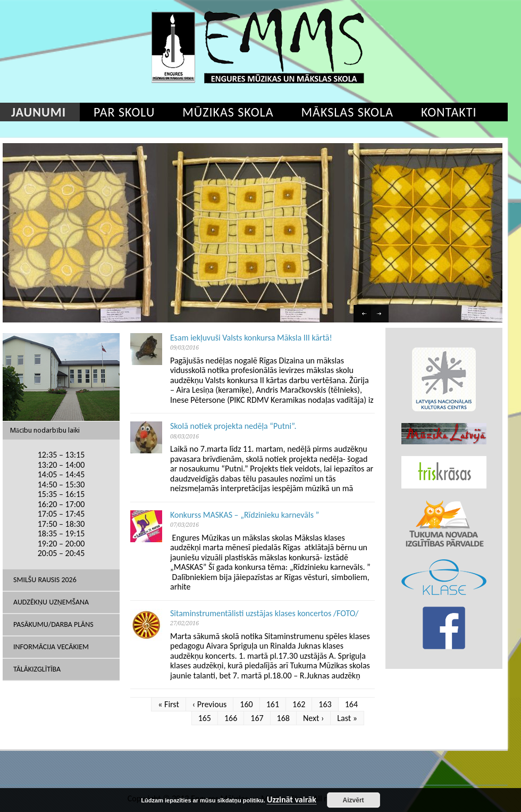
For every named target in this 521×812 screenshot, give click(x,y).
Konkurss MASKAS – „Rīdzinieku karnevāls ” (245, 515)
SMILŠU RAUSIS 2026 (45, 580)
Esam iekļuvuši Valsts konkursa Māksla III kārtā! (251, 338)
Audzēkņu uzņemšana (51, 602)
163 (325, 704)
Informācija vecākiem (51, 647)
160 (246, 704)
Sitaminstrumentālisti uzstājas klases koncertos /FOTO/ (264, 613)
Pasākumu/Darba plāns (53, 624)
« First (169, 704)
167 (257, 718)
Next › (313, 718)
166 (231, 718)
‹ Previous (210, 704)
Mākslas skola (347, 112)
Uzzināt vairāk (292, 800)
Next (381, 315)
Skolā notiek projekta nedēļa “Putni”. (233, 426)
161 (273, 704)
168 (283, 718)
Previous (364, 315)
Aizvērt (354, 800)
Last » (347, 718)
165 (205, 718)
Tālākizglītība (37, 669)
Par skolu (124, 112)
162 (299, 704)
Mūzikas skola (228, 112)
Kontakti (449, 112)
